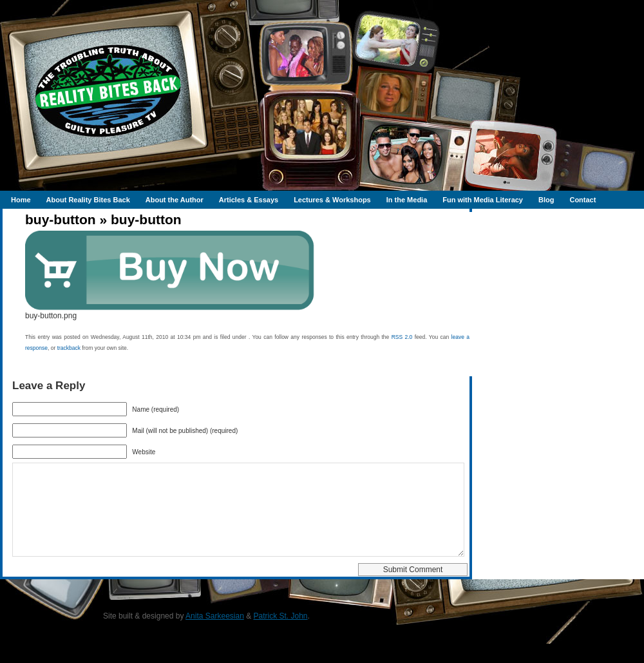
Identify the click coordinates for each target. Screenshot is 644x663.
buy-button (61, 219)
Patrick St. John (281, 635)
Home (21, 200)
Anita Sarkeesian (215, 635)
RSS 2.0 (402, 337)
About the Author (175, 200)
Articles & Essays (249, 200)
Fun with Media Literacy (483, 200)
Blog (546, 200)
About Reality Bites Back (88, 200)
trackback (69, 348)
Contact (582, 200)
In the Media (407, 200)
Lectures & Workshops (332, 200)
